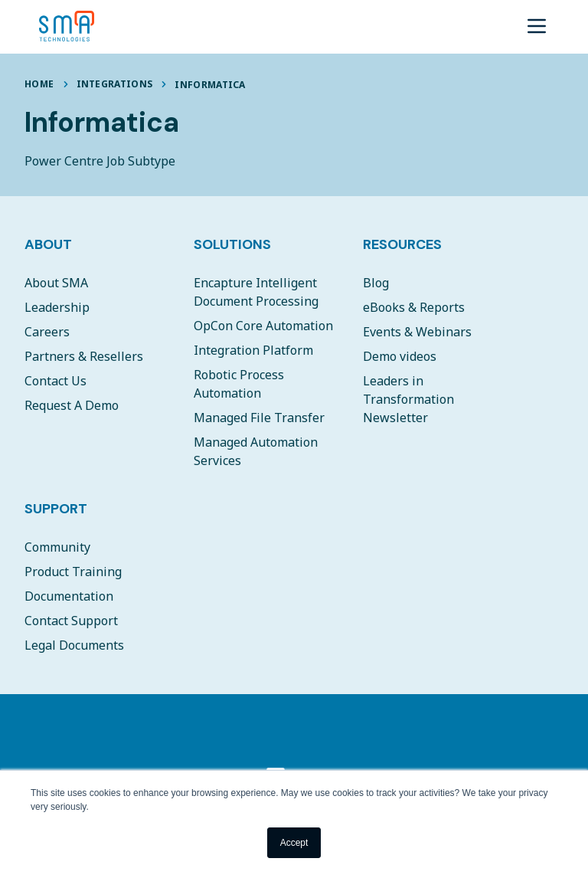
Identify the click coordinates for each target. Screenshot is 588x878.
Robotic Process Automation (239, 384)
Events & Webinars (417, 332)
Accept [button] (294, 843)
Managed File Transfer (259, 418)
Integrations (115, 84)
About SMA (56, 283)
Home (39, 84)
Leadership (57, 307)
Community (57, 547)
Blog (376, 283)
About (48, 244)
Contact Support (71, 621)
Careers (47, 332)
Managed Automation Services (256, 451)
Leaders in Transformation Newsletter (408, 399)
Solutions (232, 244)
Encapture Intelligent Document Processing (256, 292)
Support (56, 509)
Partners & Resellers (84, 356)
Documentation (69, 596)
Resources (402, 244)
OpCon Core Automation (263, 326)
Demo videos (400, 356)
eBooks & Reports (414, 307)
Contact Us (56, 381)
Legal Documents (74, 645)
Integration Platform (253, 350)
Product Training (73, 572)
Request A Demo (72, 405)
